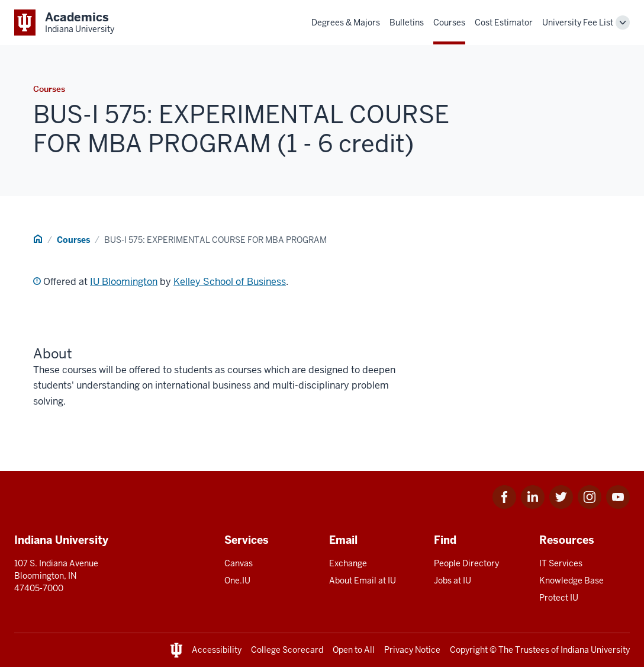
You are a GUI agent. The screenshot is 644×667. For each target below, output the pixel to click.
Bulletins (407, 23)
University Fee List (578, 23)
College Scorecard (287, 650)
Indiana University (595, 650)
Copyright (469, 650)
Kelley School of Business (230, 282)
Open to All (354, 650)
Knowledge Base (571, 581)
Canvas (239, 563)
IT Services (561, 563)
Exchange (348, 563)
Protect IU (559, 598)
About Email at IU (363, 581)
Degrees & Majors (346, 23)
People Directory (466, 563)
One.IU (237, 581)
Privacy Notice (412, 650)
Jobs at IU (453, 581)
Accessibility (217, 650)
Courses (449, 23)
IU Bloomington (124, 282)
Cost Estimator (504, 23)
